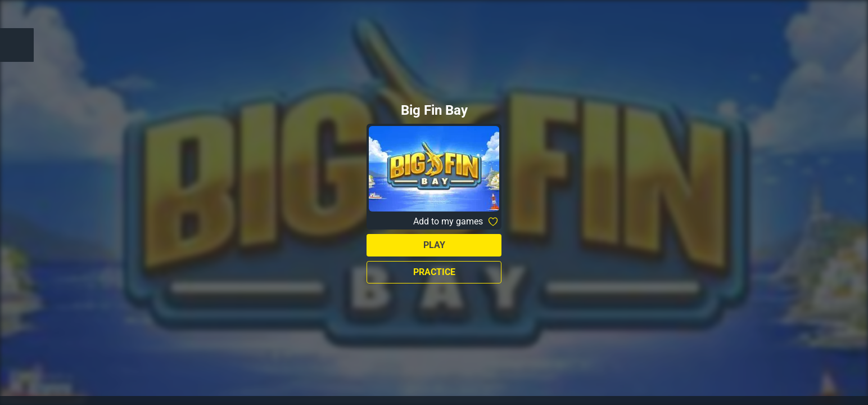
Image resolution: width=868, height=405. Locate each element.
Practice (434, 272)
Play (434, 245)
